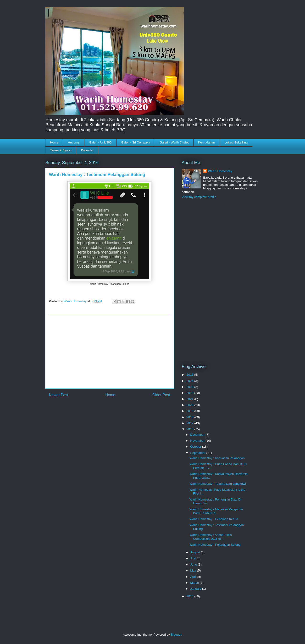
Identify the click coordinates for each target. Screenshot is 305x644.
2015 (191, 596)
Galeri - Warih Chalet (174, 142)
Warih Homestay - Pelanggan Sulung (215, 545)
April (194, 577)
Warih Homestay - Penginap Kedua (214, 519)
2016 (191, 429)
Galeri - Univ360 (100, 142)
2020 (191, 405)
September (198, 453)
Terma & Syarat (61, 150)
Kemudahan (206, 142)
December (198, 435)
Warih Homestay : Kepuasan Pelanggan (217, 458)
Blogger (176, 635)
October (196, 447)
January (196, 589)
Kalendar (87, 150)
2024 (191, 381)
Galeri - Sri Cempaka (136, 142)
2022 (191, 393)
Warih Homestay (220, 171)
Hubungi (74, 142)
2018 (191, 417)
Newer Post (59, 395)
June (194, 564)
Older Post (161, 395)
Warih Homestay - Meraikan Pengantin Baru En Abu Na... (216, 511)
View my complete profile (199, 197)
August (195, 552)
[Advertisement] (110, 351)
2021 (191, 399)
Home (54, 142)
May (194, 570)
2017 (191, 423)
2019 (191, 411)
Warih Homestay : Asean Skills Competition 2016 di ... (211, 537)
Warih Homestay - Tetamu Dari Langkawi (218, 484)
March (195, 583)
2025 (191, 375)
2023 (191, 387)
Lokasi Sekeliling (236, 142)
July (193, 558)
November (198, 441)
